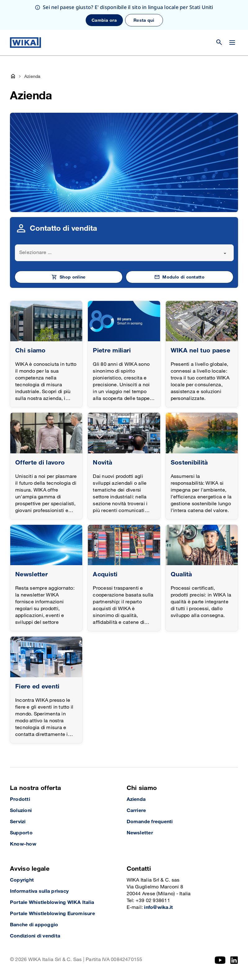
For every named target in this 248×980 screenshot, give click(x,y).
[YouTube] (220, 960)
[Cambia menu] (232, 43)
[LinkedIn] (234, 960)
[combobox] (124, 253)
